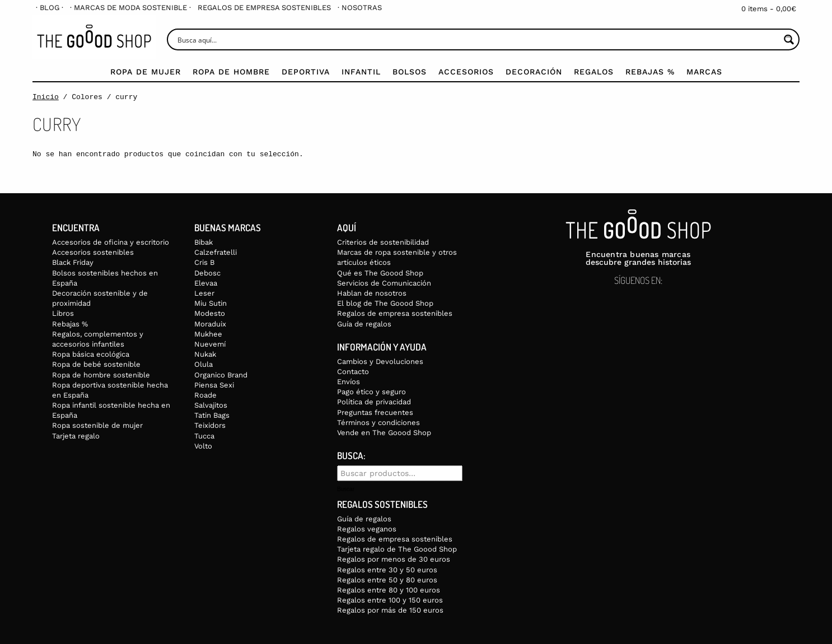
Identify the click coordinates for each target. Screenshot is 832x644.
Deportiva (306, 72)
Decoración (534, 72)
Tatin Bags (212, 415)
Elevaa (206, 283)
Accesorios (466, 72)
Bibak (204, 242)
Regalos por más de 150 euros (390, 610)
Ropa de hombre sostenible (101, 375)
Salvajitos (211, 405)
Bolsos (410, 72)
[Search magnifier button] (789, 39)
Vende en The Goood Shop (384, 433)
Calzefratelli (216, 252)
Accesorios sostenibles (93, 252)
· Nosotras (360, 8)
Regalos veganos (367, 529)
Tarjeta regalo (76, 436)
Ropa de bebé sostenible (96, 364)
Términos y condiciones (378, 423)
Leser (204, 293)
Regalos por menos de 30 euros (394, 559)
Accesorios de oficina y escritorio (111, 242)
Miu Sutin (211, 303)
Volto (203, 446)
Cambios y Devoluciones (380, 361)
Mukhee (208, 334)
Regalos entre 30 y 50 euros (387, 570)
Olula (204, 364)
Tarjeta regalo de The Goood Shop (397, 549)
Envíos (349, 382)
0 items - (769, 9)
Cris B (204, 262)
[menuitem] (50, 8)
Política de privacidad (374, 402)
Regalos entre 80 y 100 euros (389, 590)
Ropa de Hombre (231, 72)
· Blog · (50, 8)
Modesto (210, 313)
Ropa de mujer (146, 72)
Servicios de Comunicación (384, 283)
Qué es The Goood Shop (380, 273)
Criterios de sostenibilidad (383, 242)
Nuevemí (210, 344)
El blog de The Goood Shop (385, 303)
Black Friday (73, 262)
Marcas (704, 72)
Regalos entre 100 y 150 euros (390, 600)
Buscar (346, 489)
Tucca (204, 436)
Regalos (594, 72)
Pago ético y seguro (371, 392)
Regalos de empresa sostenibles (264, 8)
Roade (205, 395)
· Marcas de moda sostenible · (130, 8)
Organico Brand (221, 375)
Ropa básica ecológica (91, 354)
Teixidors (210, 425)
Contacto (353, 372)
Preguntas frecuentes (375, 412)
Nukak (205, 354)
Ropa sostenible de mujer (97, 425)
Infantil (361, 72)
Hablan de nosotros (372, 293)
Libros (63, 313)
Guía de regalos (364, 324)
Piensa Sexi (214, 385)
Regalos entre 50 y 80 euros (387, 580)
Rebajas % (650, 72)
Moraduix (210, 324)
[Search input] (477, 39)
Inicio (46, 97)
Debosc (207, 273)
